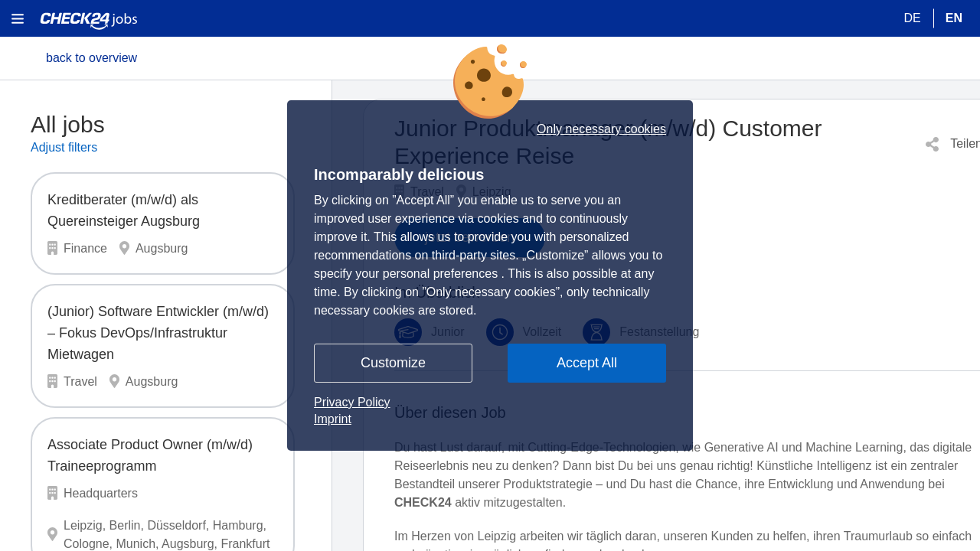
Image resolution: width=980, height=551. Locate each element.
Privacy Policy (352, 402)
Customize (393, 363)
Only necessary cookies (601, 129)
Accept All (587, 363)
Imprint (333, 419)
